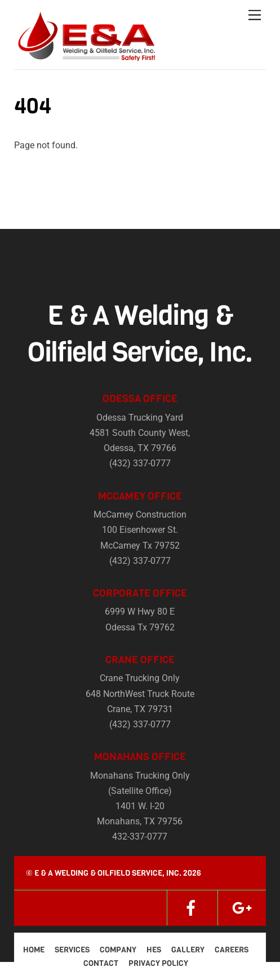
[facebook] (191, 908)
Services (72, 950)
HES (154, 950)
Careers (232, 950)
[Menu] (255, 16)
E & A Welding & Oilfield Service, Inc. (108, 873)
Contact (101, 963)
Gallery (188, 950)
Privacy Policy (158, 963)
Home (34, 950)
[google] (242, 908)
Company (118, 950)
